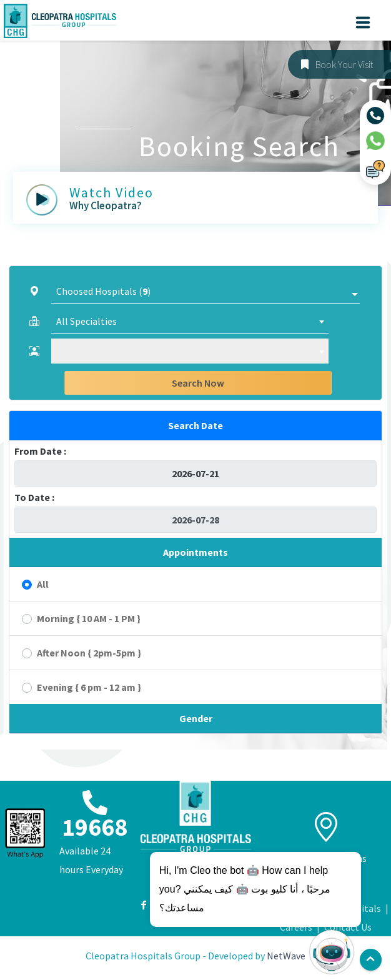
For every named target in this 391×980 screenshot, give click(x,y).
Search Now (198, 383)
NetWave (286, 956)
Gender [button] (196, 718)
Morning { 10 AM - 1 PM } (89, 618)
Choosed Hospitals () (103, 291)
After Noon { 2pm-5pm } (89, 653)
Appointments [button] (195, 552)
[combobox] (190, 321)
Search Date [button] (195, 425)
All (43, 584)
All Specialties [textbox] (87, 321)
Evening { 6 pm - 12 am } (89, 687)
